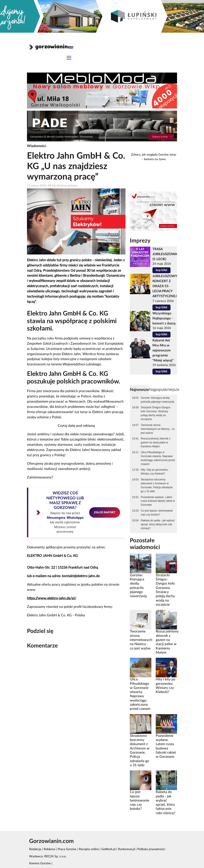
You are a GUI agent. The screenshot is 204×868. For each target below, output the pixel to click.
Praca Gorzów (67, 849)
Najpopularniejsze (164, 390)
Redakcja (35, 849)
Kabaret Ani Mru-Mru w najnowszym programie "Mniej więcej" (163, 350)
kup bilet (161, 270)
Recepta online (89, 849)
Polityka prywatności (151, 849)
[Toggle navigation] (69, 58)
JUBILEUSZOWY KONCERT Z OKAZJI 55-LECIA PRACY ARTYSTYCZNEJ (165, 286)
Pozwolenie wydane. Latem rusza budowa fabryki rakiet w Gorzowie (158, 501)
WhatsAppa (75, 518)
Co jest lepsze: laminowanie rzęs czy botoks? (157, 513)
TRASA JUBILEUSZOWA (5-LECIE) (165, 254)
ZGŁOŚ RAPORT (105, 512)
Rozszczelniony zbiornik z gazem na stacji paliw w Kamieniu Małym (156, 442)
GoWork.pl (108, 849)
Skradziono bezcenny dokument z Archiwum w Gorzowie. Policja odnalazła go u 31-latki (157, 485)
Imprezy (140, 241)
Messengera (56, 518)
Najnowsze (139, 390)
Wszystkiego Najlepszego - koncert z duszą (164, 318)
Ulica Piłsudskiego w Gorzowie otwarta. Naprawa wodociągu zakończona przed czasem (158, 458)
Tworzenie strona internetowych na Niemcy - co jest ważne (158, 429)
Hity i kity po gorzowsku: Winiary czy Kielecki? (155, 472)
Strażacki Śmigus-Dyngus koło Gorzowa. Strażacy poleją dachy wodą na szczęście (156, 413)
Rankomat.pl (126, 849)
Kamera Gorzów (40, 863)
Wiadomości (37, 146)
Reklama (49, 849)
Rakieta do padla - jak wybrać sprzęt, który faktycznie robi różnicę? (158, 524)
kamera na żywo (155, 159)
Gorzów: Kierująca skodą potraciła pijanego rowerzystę (157, 400)
